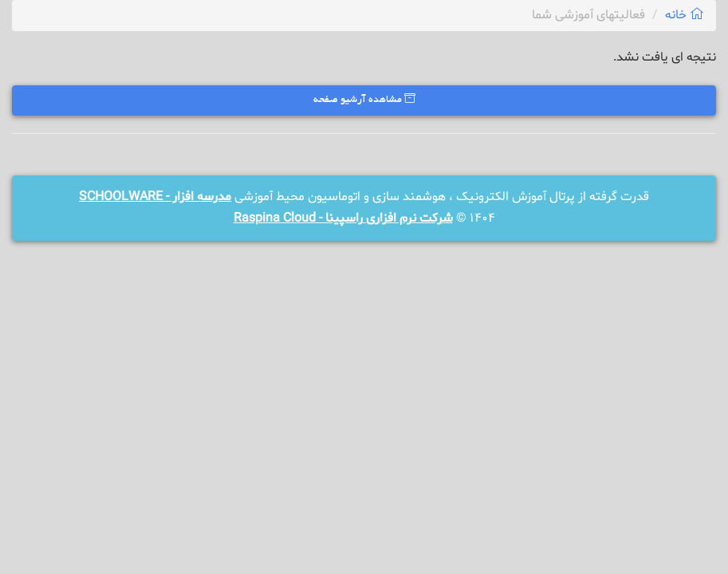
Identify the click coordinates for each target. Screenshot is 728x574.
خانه (685, 15)
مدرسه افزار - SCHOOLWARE (155, 197)
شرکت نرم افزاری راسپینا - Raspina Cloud (343, 218)
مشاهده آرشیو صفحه (364, 99)
